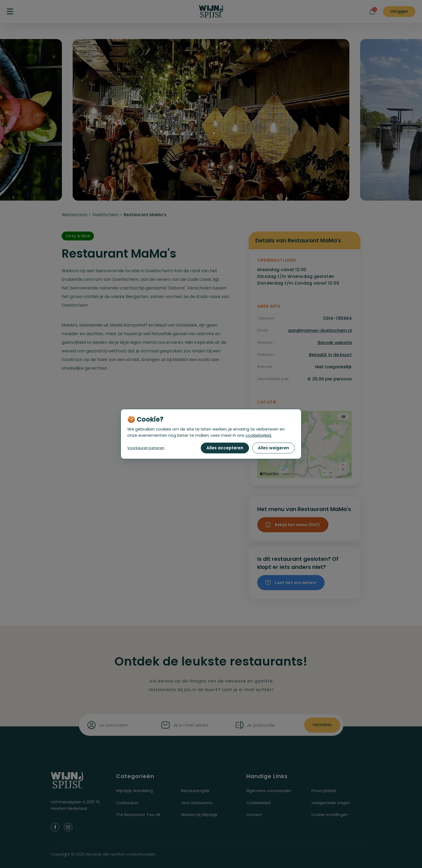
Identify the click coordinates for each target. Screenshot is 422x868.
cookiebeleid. (259, 435)
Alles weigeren (273, 448)
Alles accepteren (225, 448)
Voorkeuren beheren (146, 448)
